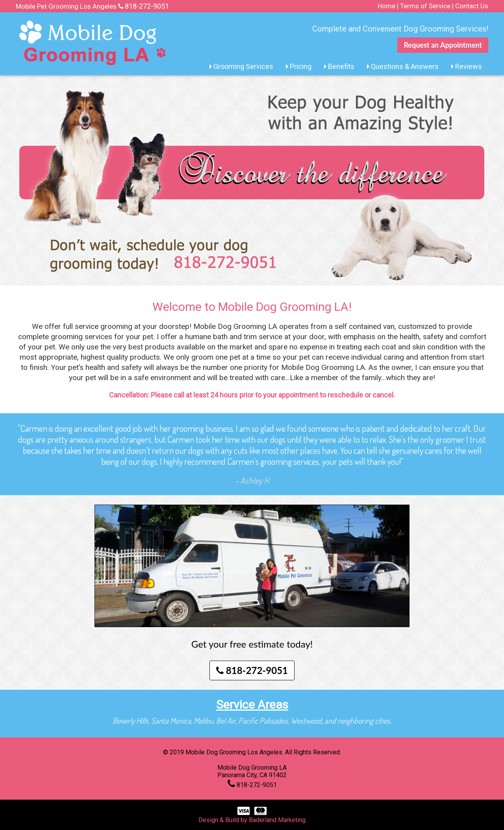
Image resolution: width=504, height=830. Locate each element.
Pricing (299, 66)
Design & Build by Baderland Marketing (252, 820)
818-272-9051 (147, 6)
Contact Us (472, 6)
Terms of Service (425, 6)
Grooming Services (241, 66)
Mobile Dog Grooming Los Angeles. (235, 752)
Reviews (467, 66)
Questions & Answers (403, 66)
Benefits (339, 66)
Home (386, 6)
